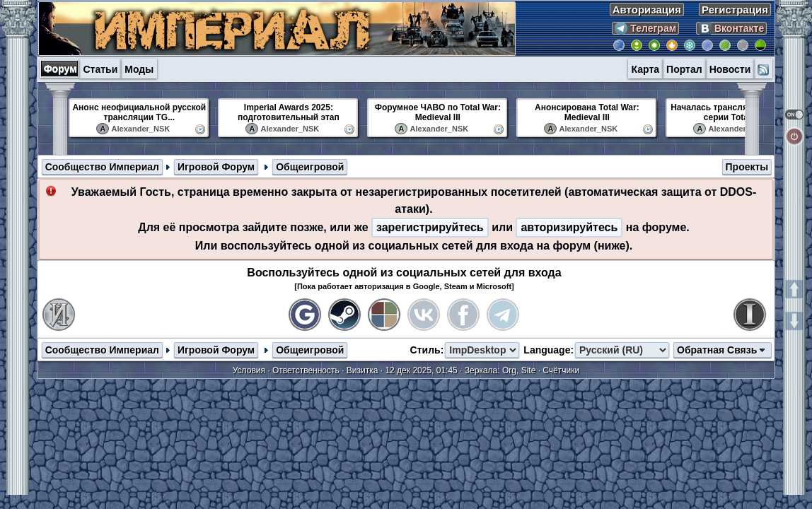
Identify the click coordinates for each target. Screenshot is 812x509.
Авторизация (647, 10)
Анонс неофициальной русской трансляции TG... (139, 112)
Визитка (362, 370)
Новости (730, 69)
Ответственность (306, 370)
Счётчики (561, 370)
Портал (684, 69)
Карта (646, 69)
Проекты (747, 167)
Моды (139, 69)
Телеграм (645, 28)
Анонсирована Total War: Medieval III (587, 112)
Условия (249, 370)
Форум (60, 69)
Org (509, 370)
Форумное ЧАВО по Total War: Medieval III (438, 112)
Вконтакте (731, 28)
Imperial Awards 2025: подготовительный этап (289, 112)
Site (529, 370)
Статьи (100, 69)
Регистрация (735, 10)
